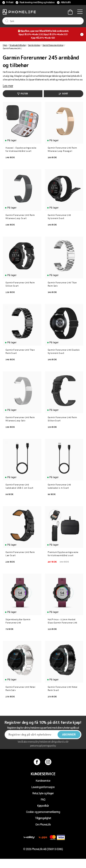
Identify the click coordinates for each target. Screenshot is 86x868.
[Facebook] (37, 762)
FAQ (43, 800)
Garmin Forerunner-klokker (53, 45)
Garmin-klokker (34, 45)
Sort (64, 94)
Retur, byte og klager (43, 793)
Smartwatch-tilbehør (18, 45)
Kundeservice (43, 781)
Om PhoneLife (43, 825)
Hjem (5, 45)
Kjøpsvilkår (43, 806)
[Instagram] (49, 762)
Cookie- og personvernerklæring (43, 812)
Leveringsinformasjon (43, 787)
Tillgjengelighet (43, 818)
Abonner (69, 735)
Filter (23, 94)
